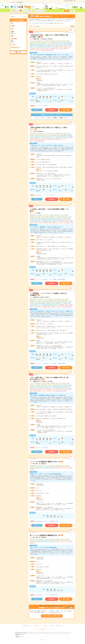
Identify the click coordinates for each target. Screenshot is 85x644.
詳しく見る (66, 110)
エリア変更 (33, 7)
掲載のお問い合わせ (72, 4)
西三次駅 (41, 23)
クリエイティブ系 (64, 20)
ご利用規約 (36, 626)
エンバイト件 (20, 2)
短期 (39, 21)
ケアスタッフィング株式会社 (42, 106)
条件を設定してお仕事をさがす (53, 616)
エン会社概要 (52, 626)
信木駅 (47, 23)
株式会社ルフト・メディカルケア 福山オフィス (46, 195)
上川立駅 (33, 23)
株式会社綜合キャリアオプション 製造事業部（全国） (47, 521)
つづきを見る (54, 71)
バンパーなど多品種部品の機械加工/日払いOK (45, 462)
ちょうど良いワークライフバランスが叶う (17, 5)
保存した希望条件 (28, 11)
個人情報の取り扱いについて (27, 626)
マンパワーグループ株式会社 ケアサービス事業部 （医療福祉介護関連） (51, 279)
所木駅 (44, 23)
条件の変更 (19, 52)
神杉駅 (37, 23)
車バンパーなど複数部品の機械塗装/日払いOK (45, 535)
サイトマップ (66, 4)
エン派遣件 (13, 2)
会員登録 (67, 11)
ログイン (73, 11)
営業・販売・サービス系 (55, 20)
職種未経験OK (50, 21)
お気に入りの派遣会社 (40, 11)
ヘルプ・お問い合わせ (59, 4)
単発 (41, 21)
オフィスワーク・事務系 (46, 20)
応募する (52, 110)
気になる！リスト (17, 11)
